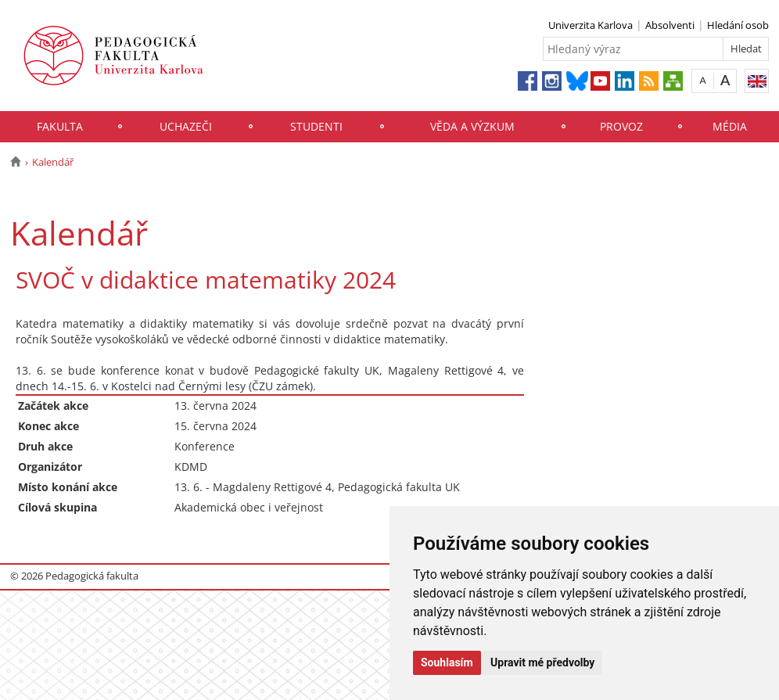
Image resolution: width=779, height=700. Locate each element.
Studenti (316, 126)
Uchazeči (186, 126)
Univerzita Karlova (591, 25)
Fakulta (60, 126)
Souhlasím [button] (447, 662)
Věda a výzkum (472, 126)
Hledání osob (738, 25)
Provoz (621, 126)
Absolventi (670, 25)
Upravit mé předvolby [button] (542, 662)
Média (730, 126)
